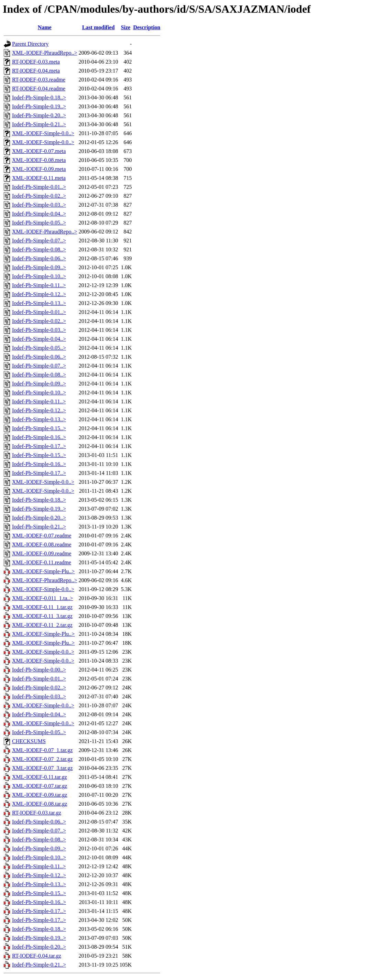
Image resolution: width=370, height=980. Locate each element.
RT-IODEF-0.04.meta (36, 71)
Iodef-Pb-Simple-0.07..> (39, 241)
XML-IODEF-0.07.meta (39, 151)
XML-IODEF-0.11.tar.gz (40, 777)
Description (147, 27)
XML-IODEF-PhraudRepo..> (45, 53)
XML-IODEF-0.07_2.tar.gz (42, 759)
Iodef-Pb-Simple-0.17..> (39, 446)
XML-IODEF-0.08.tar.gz (40, 804)
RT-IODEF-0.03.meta (36, 62)
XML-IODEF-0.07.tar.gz (40, 786)
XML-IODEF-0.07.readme (42, 536)
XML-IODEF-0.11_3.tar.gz (42, 616)
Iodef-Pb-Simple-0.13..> (39, 303)
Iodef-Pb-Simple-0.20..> (39, 115)
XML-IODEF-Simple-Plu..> (43, 571)
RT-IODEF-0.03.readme (39, 80)
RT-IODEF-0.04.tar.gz (37, 956)
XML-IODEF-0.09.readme (42, 553)
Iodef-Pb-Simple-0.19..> (39, 106)
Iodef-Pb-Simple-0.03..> (39, 205)
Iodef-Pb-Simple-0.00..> (39, 670)
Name (45, 27)
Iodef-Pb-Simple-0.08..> (39, 249)
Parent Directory (30, 44)
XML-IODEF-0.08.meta (39, 160)
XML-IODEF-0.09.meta (39, 169)
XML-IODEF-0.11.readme (42, 562)
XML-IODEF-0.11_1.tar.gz (42, 607)
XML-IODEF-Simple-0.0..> (43, 133)
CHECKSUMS (29, 741)
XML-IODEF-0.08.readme (42, 545)
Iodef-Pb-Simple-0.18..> (39, 97)
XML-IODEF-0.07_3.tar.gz (42, 768)
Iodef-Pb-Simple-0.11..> (39, 285)
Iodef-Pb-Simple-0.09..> (39, 267)
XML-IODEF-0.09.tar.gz (40, 795)
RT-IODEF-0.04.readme (39, 89)
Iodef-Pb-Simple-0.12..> (39, 294)
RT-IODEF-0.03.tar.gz (37, 813)
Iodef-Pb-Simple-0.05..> (39, 223)
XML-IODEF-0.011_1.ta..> (42, 598)
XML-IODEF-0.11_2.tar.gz (42, 625)
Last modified (99, 27)
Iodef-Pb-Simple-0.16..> (39, 437)
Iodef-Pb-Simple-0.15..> (39, 428)
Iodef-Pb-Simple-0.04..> (39, 214)
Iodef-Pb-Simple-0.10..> (39, 276)
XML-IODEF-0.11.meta (39, 178)
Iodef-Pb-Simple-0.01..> (39, 187)
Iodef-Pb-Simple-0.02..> (39, 196)
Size (126, 27)
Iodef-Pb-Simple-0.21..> (39, 124)
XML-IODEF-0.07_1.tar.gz (42, 750)
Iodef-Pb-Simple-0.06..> (39, 258)
